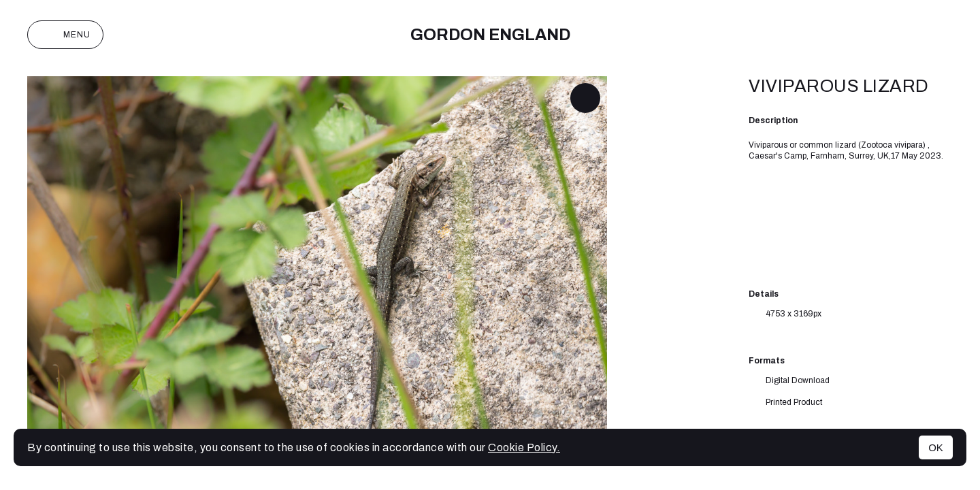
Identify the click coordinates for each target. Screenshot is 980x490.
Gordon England (490, 35)
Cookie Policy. (524, 447)
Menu (65, 35)
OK (936, 447)
